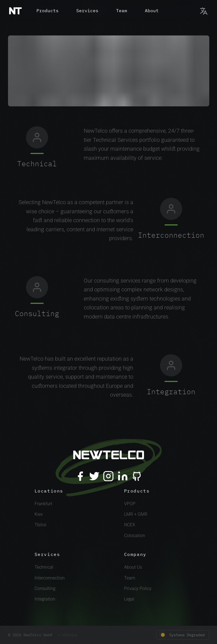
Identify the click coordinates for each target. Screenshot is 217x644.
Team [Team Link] (130, 578)
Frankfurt (43, 504)
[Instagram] (108, 476)
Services (87, 11)
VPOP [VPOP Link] (130, 504)
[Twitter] (94, 476)
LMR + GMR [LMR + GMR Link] (136, 514)
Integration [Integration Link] (45, 599)
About (152, 11)
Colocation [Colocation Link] (135, 536)
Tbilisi (40, 525)
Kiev (39, 514)
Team (122, 11)
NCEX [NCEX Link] (130, 525)
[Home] (15, 11)
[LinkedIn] (123, 476)
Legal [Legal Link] (129, 599)
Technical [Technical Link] (44, 567)
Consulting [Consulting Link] (45, 588)
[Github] (137, 476)
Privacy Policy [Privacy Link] (138, 588)
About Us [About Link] (133, 567)
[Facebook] (80, 476)
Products (48, 11)
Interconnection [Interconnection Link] (50, 578)
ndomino (68, 635)
